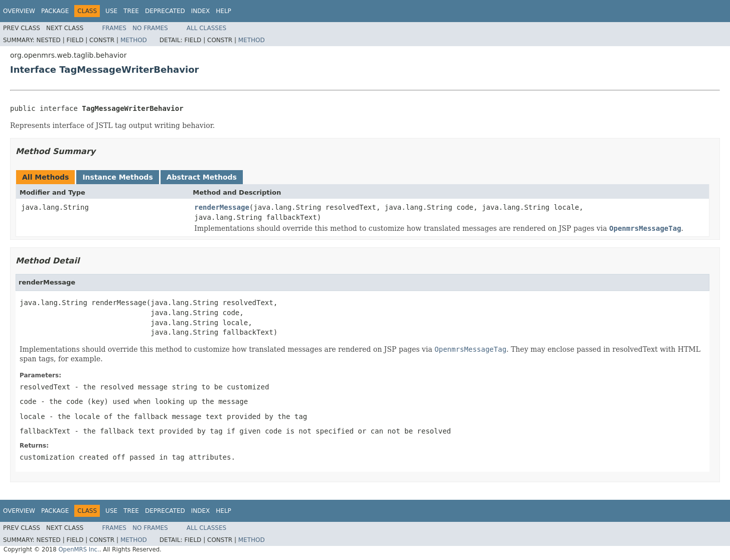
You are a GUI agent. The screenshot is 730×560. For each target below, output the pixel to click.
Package (55, 11)
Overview (19, 11)
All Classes (206, 28)
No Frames (150, 28)
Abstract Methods (202, 177)
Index (201, 11)
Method (134, 40)
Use (111, 11)
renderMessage (222, 207)
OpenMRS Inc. (79, 549)
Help (224, 11)
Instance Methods (117, 177)
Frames (114, 28)
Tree (131, 11)
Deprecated (165, 11)
